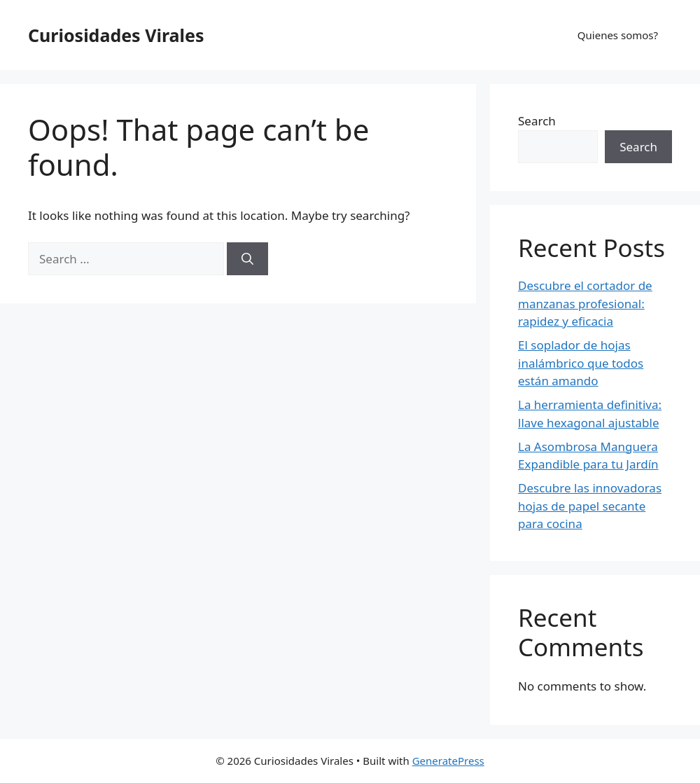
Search (537, 121)
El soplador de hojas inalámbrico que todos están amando (581, 363)
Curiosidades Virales (116, 35)
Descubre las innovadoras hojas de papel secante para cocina (590, 506)
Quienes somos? (618, 35)
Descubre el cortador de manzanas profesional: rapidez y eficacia (585, 303)
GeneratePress (448, 761)
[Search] (247, 259)
